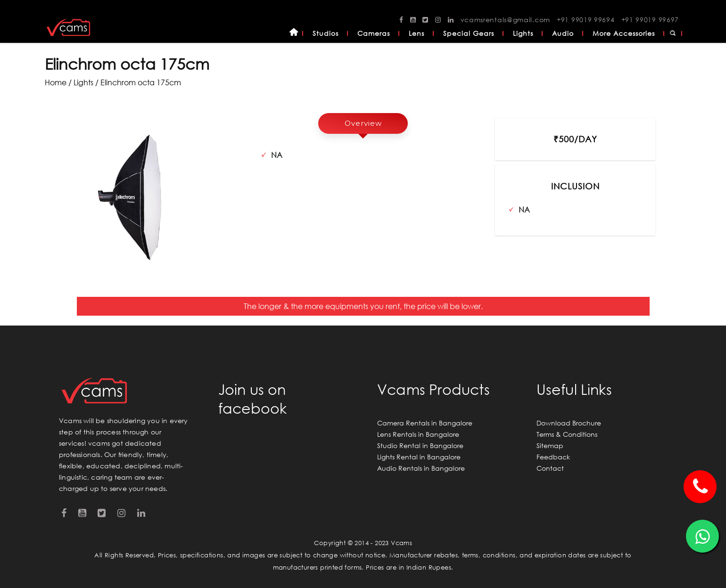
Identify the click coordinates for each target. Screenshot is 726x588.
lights (83, 82)
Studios (326, 33)
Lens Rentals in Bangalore (418, 434)
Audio (563, 33)
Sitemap (550, 445)
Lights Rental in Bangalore (419, 457)
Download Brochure (569, 423)
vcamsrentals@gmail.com (505, 20)
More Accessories (624, 33)
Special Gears (469, 33)
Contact (550, 468)
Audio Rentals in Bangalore (421, 468)
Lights (523, 33)
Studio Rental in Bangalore (420, 445)
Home (294, 33)
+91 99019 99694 (586, 20)
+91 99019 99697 (650, 20)
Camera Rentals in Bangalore (425, 423)
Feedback (553, 457)
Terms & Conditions (567, 434)
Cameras (374, 33)
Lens (417, 33)
